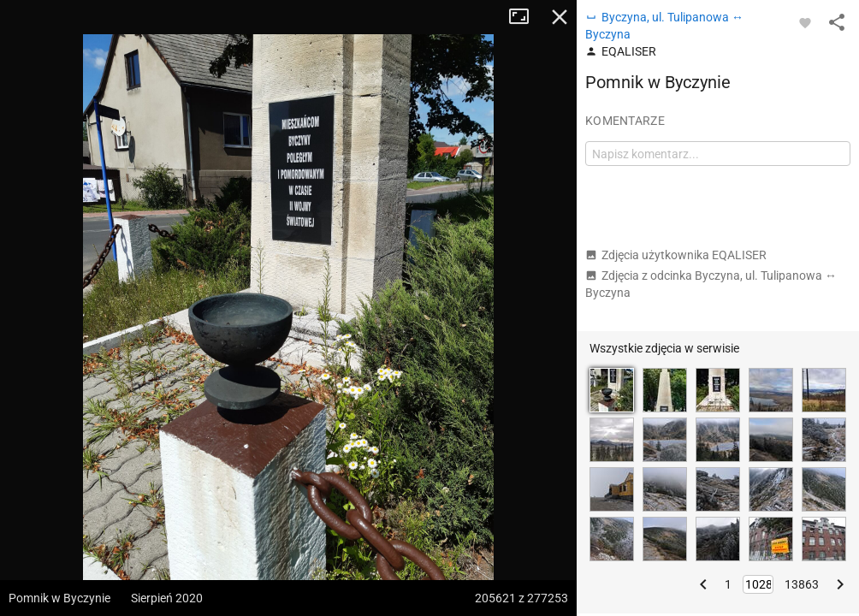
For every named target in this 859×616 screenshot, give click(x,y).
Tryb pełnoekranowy (525, 17)
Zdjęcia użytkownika (676, 255)
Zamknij (560, 17)
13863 (802, 584)
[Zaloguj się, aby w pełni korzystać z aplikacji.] (805, 22)
